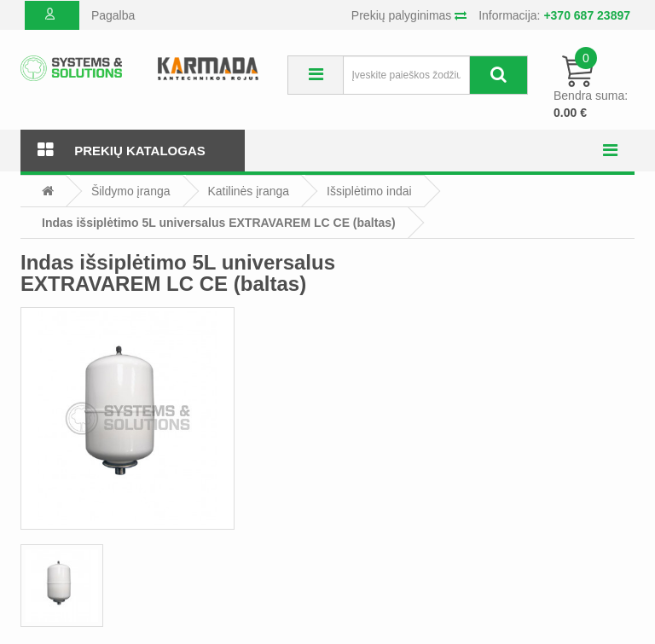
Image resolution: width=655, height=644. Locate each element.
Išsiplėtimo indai (369, 191)
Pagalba (113, 15)
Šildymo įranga (131, 191)
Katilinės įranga (248, 191)
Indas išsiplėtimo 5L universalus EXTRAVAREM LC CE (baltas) (219, 223)
